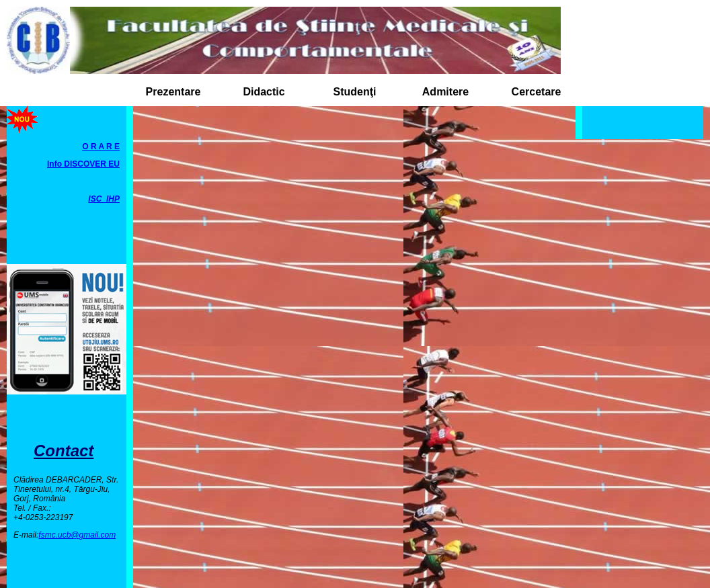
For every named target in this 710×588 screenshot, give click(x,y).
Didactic (264, 92)
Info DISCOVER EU (83, 164)
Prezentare (173, 92)
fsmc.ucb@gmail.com (77, 535)
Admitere (445, 92)
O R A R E (101, 146)
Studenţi (355, 92)
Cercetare (537, 92)
